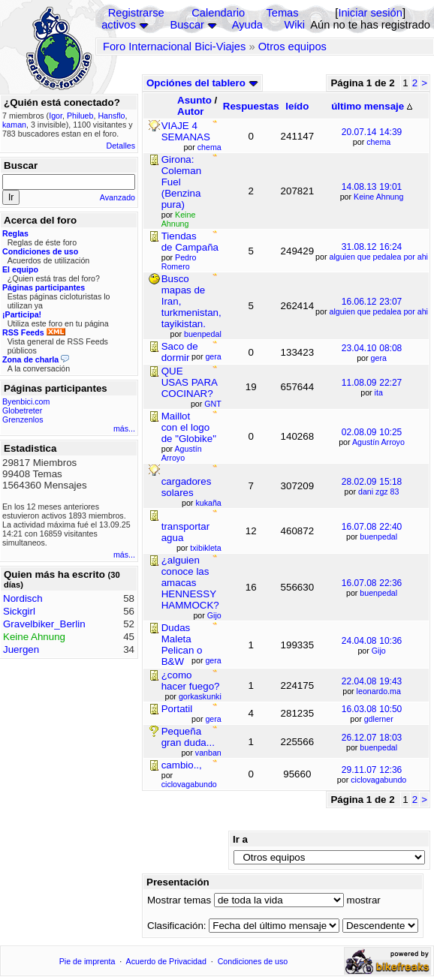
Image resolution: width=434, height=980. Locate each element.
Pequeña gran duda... (188, 737)
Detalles (121, 146)
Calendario (218, 13)
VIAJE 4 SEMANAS (186, 131)
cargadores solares (187, 487)
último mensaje (372, 106)
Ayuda (247, 25)
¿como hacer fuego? (191, 681)
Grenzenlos (23, 419)
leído (297, 106)
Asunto (194, 100)
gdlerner (379, 719)
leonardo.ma (379, 691)
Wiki (294, 25)
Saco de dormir (180, 352)
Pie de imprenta (87, 961)
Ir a (240, 839)
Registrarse (136, 13)
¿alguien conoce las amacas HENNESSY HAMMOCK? (190, 583)
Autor (191, 111)
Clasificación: (177, 926)
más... (124, 428)
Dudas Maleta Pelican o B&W (182, 645)
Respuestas (251, 106)
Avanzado (118, 197)
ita (379, 392)
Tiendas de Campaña (190, 242)
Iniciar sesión (370, 13)
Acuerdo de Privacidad (166, 961)
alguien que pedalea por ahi (378, 257)
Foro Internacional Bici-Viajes (174, 47)
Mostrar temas (179, 900)
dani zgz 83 (379, 492)
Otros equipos (292, 47)
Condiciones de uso (253, 961)
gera (379, 358)
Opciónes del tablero (202, 83)
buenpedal (378, 537)
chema (378, 142)
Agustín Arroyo (378, 442)
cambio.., (182, 765)
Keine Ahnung (378, 197)
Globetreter (22, 410)
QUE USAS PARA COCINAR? (190, 382)
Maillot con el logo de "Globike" (189, 427)
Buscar (187, 25)
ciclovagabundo (378, 780)
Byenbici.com (26, 401)
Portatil (177, 709)
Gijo (379, 651)
